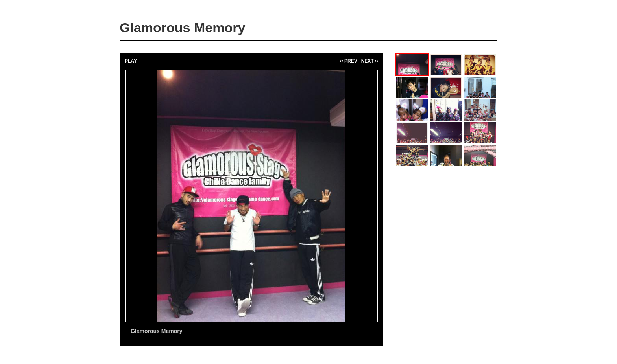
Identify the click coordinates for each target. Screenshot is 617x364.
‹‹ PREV (349, 61)
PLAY (131, 61)
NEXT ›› (370, 61)
